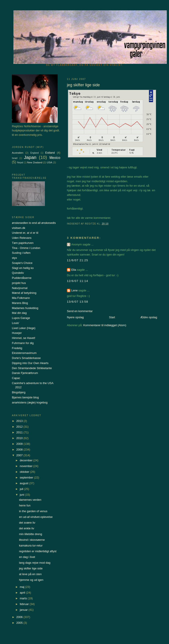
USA (50, 162)
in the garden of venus (33, 511)
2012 (20, 427)
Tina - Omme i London (26, 248)
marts (24, 598)
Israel (15, 158)
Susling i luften (21, 253)
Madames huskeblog (25, 308)
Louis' (16, 323)
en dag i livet (27, 557)
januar (24, 610)
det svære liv (27, 523)
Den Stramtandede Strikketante (32, 368)
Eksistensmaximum (24, 353)
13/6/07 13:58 (77, 302)
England (35, 153)
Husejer (17, 333)
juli (22, 489)
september (27, 477)
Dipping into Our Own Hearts (30, 363)
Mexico (55, 158)
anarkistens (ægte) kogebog (30, 402)
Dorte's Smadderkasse (26, 358)
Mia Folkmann (21, 298)
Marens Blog (20, 303)
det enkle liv (27, 528)
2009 (20, 444)
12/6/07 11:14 (77, 281)
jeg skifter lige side (31, 568)
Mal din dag (19, 313)
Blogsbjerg (19, 392)
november (27, 466)
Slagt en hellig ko (23, 268)
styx (14, 258)
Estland (50, 153)
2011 (20, 432)
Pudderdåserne (22, 278)
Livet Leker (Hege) (24, 328)
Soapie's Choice (22, 263)
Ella (74, 270)
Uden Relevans (22, 238)
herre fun (25, 505)
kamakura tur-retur (31, 546)
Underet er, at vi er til (25, 233)
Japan (30, 157)
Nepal (20, 163)
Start (112, 317)
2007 (20, 455)
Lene (74, 290)
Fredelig (17, 348)
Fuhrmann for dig (23, 343)
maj (23, 587)
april (23, 593)
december (27, 460)
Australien (18, 153)
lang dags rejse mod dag (35, 563)
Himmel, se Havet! (24, 338)
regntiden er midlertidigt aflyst (38, 551)
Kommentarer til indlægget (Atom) (105, 325)
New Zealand (35, 162)
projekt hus (19, 283)
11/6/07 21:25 (77, 260)
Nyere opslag (75, 317)
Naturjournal (20, 288)
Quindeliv (18, 273)
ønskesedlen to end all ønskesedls (34, 223)
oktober (25, 472)
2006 (20, 617)
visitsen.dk (19, 228)
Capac (16, 378)
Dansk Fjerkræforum (25, 373)
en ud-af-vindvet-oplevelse (36, 517)
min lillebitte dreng (30, 534)
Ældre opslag (149, 317)
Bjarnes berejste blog (25, 397)
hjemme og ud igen (31, 580)
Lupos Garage (21, 318)
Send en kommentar (80, 311)
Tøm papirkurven (23, 243)
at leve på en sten (30, 574)
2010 (20, 438)
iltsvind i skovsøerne (32, 540)
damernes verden (30, 500)
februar (25, 604)
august (25, 483)
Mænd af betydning (24, 293)
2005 (20, 623)
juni (22, 495)
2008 (20, 450)
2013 (20, 421)
